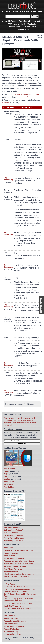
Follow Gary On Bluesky (13, 535)
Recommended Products (13, 572)
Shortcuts (7, 477)
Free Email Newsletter (12, 527)
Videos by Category (11, 553)
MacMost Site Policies (12, 634)
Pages (6, 474)
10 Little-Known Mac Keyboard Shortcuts (20, 603)
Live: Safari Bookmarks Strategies (17, 609)
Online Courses (13, 27)
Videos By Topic (9, 21)
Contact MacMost (11, 624)
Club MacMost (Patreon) (13, 530)
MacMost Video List (11, 629)
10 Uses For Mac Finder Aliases (16, 587)
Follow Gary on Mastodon (14, 538)
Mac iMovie (8, 484)
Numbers (7, 479)
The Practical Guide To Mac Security (18, 550)
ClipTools (32, 24)
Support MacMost (11, 618)
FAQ (23, 24)
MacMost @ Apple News (13, 541)
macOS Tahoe (9, 469)
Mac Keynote (9, 482)
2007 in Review (10, 584)
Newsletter (38, 21)
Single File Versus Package (14, 606)
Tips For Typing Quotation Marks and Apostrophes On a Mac (18, 600)
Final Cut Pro (9, 487)
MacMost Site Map (11, 632)
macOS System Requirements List (17, 577)
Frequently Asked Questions (15, 621)
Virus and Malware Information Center (19, 561)
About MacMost (10, 616)
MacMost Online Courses (14, 558)
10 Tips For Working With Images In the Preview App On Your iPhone (19, 590)
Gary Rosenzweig (8, 179)
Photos (6, 471)
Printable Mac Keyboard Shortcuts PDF (19, 574)
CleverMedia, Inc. (24, 638)
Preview (6, 103)
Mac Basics (8, 548)
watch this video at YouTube (27, 95)
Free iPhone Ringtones (13, 569)
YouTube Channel (30, 27)
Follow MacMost (22, 30)
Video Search (24, 21)
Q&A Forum (13, 24)
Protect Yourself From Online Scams (18, 564)
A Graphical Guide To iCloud (15, 566)
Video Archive (9, 556)
